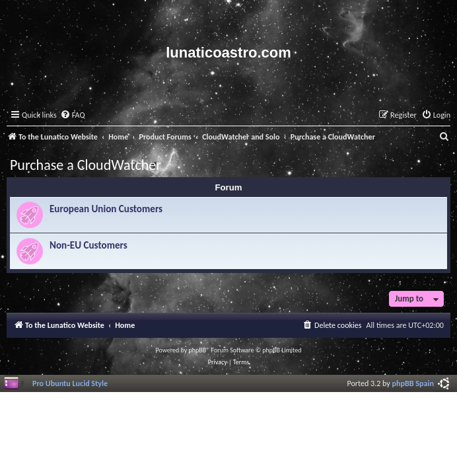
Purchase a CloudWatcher (86, 165)
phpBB (198, 350)
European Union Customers (106, 209)
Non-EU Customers (88, 245)
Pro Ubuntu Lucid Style (70, 383)
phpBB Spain (413, 383)
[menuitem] (73, 115)
